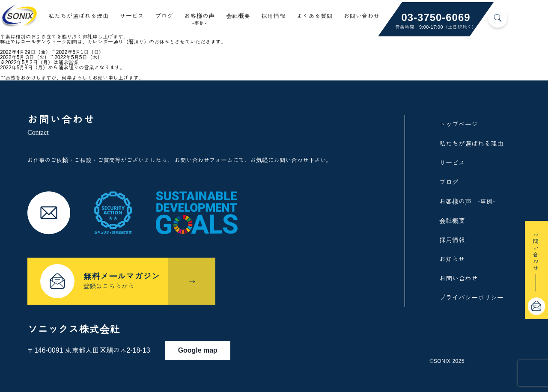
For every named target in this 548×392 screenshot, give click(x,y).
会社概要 (238, 16)
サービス (132, 16)
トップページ (459, 124)
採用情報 (274, 16)
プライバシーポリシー (471, 298)
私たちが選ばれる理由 (79, 16)
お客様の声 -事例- (467, 201)
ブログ (164, 16)
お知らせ (452, 259)
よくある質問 (315, 16)
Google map (202, 348)
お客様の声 (199, 19)
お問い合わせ (362, 16)
